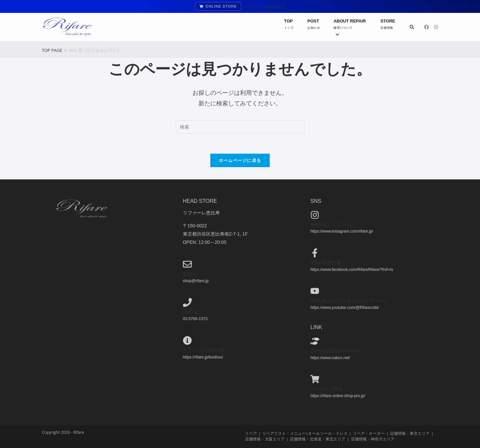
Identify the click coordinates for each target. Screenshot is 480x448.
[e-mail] (187, 264)
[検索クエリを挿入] (240, 127)
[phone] (187, 302)
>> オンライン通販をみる (265, 6)
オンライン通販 (326, 389)
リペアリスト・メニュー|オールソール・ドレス (305, 433)
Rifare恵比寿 (326, 263)
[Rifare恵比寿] (315, 253)
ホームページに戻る (240, 160)
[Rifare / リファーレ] (315, 215)
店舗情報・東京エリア (410, 433)
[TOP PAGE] (52, 50)
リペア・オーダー (369, 433)
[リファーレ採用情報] (187, 340)
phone (191, 312)
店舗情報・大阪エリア (265, 439)
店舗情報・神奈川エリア (373, 439)
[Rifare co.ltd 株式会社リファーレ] (315, 291)
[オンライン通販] (315, 379)
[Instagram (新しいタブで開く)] (436, 27)
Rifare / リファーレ (332, 225)
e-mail (191, 274)
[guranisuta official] (315, 341)
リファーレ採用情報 (204, 350)
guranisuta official (336, 351)
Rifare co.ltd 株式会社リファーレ (349, 301)
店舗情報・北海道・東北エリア (318, 439)
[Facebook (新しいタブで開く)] (427, 27)
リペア (251, 433)
